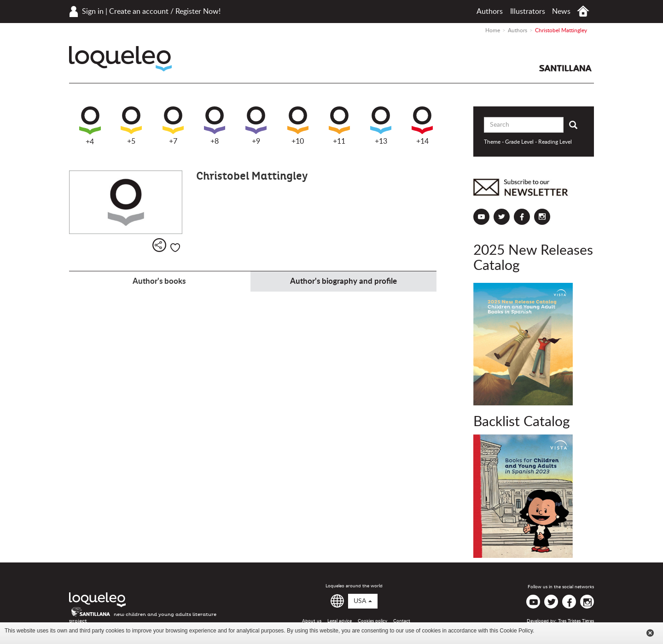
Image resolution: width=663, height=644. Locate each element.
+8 (215, 126)
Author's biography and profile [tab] (343, 281)
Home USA (583, 11)
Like (175, 248)
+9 (256, 126)
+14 (422, 126)
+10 (298, 126)
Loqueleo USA (120, 59)
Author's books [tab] (159, 281)
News (561, 12)
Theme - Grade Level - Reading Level (528, 142)
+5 (131, 126)
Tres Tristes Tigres (576, 621)
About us (312, 621)
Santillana (565, 68)
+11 (339, 126)
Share (159, 245)
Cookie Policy (516, 631)
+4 (90, 126)
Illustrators (528, 12)
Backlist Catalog (522, 422)
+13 (381, 126)
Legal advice (340, 621)
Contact (402, 621)
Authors (490, 12)
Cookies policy (372, 621)
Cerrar (650, 633)
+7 (173, 126)
